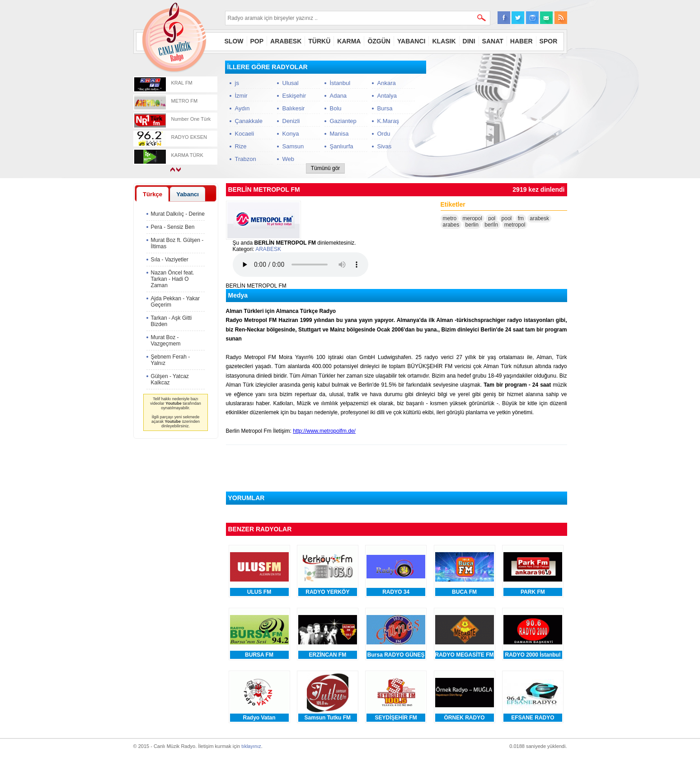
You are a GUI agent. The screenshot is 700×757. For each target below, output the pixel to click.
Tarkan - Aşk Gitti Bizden (171, 321)
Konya (291, 134)
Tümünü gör (326, 168)
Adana (338, 96)
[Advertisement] (499, 117)
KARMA (349, 41)
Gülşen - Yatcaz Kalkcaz (170, 379)
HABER (521, 41)
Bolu (336, 108)
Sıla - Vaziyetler (170, 260)
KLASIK (444, 41)
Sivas (385, 146)
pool (507, 218)
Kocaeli (245, 134)
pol (492, 218)
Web (289, 159)
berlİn (491, 225)
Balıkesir (294, 108)
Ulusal (291, 83)
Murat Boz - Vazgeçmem (166, 341)
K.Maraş (388, 121)
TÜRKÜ (319, 41)
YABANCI (411, 41)
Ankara (387, 83)
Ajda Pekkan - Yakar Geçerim (175, 302)
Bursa (385, 108)
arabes (451, 225)
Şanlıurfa (342, 146)
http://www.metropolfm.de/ (324, 431)
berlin (472, 225)
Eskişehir (294, 96)
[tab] (153, 194)
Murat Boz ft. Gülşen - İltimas (177, 243)
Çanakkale (249, 121)
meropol (472, 218)
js (237, 83)
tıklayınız (251, 746)
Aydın (242, 108)
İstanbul (340, 83)
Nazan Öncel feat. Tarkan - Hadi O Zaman (173, 279)
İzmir (241, 96)
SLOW (234, 41)
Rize (241, 146)
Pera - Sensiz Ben (173, 227)
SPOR (549, 41)
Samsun (293, 146)
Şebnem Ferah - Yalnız (171, 360)
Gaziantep (343, 121)
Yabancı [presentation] (188, 194)
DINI (469, 41)
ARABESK (286, 41)
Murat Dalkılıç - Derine (178, 214)
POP (257, 41)
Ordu (384, 134)
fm (521, 218)
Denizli (291, 121)
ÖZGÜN (379, 41)
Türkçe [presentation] (153, 194)
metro (450, 218)
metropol (515, 225)
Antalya (387, 96)
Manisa (339, 134)
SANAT (493, 41)
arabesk (539, 218)
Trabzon (246, 159)
